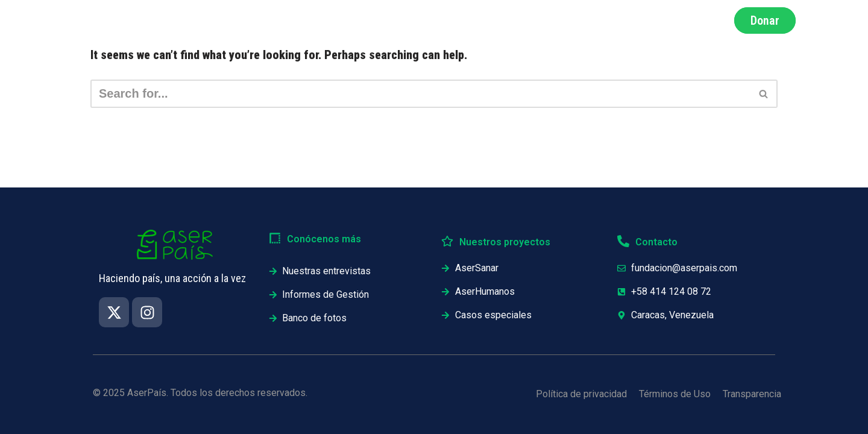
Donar (765, 20)
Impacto (345, 21)
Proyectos (551, 21)
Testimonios (629, 21)
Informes (481, 21)
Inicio (286, 21)
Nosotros (412, 21)
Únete (697, 21)
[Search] (420, 94)
